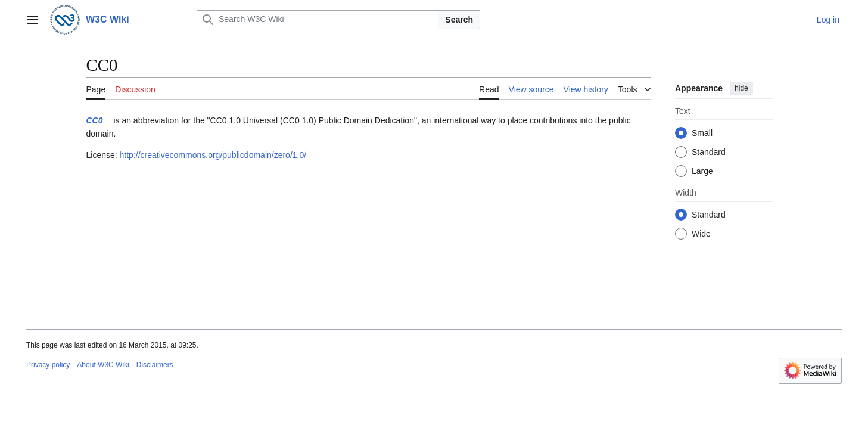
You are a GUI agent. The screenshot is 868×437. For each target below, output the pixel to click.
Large (702, 171)
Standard (709, 152)
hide (741, 88)
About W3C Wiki (103, 365)
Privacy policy (48, 365)
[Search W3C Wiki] (318, 20)
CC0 (95, 120)
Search (459, 20)
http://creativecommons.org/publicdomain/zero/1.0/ (213, 155)
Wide (701, 234)
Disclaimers (155, 365)
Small (702, 133)
